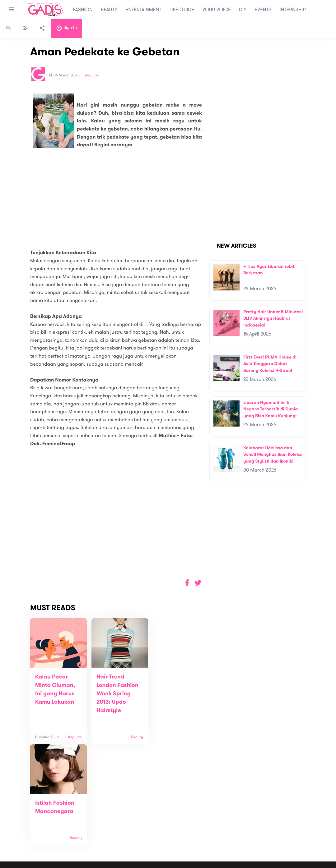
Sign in (66, 29)
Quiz (181, 829)
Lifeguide (91, 75)
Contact (94, 811)
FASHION (83, 10)
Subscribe (257, 806)
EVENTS (263, 10)
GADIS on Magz (233, 829)
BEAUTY (109, 10)
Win (192, 829)
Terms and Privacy (213, 865)
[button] (198, 583)
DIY (243, 10)
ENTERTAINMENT (144, 10)
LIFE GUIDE (182, 10)
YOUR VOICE (217, 10)
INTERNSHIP (293, 10)
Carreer (94, 817)
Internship (96, 824)
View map (13, 830)
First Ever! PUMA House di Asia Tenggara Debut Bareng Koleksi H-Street (270, 364)
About (92, 804)
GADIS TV (207, 829)
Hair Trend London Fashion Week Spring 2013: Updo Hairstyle (113, 694)
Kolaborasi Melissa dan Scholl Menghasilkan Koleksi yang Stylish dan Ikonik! (273, 455)
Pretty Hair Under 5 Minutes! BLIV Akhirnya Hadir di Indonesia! (273, 318)
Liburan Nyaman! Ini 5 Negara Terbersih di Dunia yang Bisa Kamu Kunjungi (271, 409)
